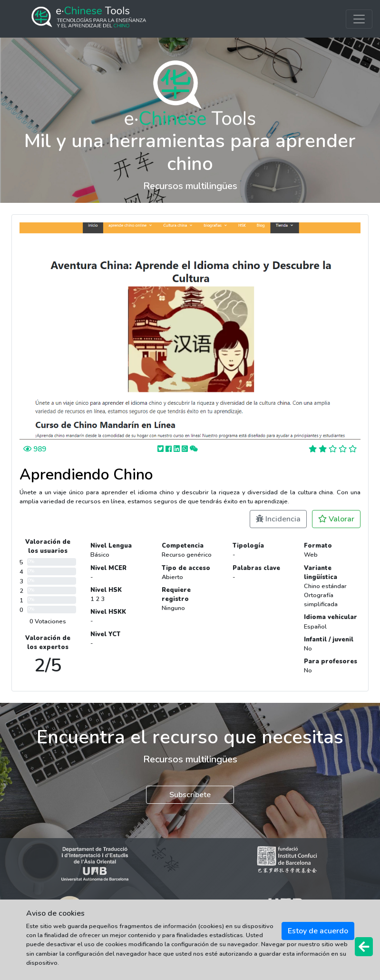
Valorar (336, 519)
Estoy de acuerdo (318, 931)
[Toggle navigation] (359, 19)
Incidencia (278, 519)
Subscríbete (190, 795)
